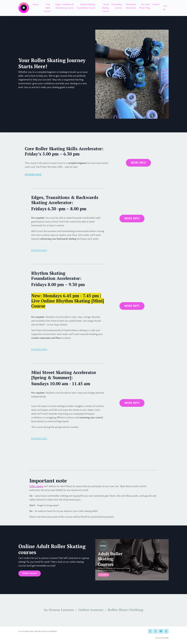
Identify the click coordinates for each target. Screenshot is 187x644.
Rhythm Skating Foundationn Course (86, 6)
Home (36, 5)
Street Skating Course (105, 8)
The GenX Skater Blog (145, 6)
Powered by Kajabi (162, 638)
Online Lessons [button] (30, 573)
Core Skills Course (47, 8)
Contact (156, 5)
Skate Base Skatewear (131, 6)
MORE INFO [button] (138, 163)
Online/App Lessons (117, 6)
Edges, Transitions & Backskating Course (64, 6)
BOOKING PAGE (33, 175)
